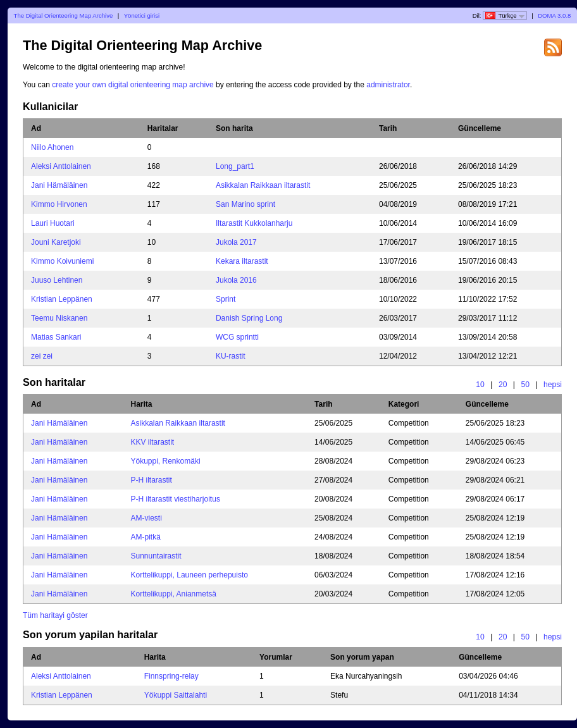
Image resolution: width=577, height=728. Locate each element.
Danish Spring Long (249, 318)
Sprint (226, 299)
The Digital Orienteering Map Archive (64, 15)
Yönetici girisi (142, 15)
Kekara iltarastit (242, 261)
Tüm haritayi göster (55, 615)
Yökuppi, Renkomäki (166, 461)
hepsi (553, 385)
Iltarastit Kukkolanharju (254, 223)
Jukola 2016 (236, 280)
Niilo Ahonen (52, 147)
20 (503, 385)
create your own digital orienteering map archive (133, 85)
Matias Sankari (56, 337)
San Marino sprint (245, 204)
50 (525, 385)
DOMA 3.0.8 (554, 15)
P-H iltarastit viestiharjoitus (176, 499)
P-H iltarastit (152, 480)
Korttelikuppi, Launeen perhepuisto (189, 575)
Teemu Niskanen (59, 318)
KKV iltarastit (153, 442)
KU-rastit (231, 356)
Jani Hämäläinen (59, 185)
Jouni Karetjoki (56, 242)
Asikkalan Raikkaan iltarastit (263, 185)
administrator (388, 85)
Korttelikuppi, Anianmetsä (174, 594)
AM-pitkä (146, 537)
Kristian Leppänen (62, 299)
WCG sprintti (237, 337)
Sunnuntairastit (156, 556)
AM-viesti (146, 518)
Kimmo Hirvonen (59, 204)
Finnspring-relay (171, 676)
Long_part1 (235, 166)
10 (480, 385)
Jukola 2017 (236, 242)
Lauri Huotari (53, 223)
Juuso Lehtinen (57, 280)
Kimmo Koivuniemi (62, 261)
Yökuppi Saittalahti (176, 695)
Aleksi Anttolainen (61, 166)
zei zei (42, 356)
